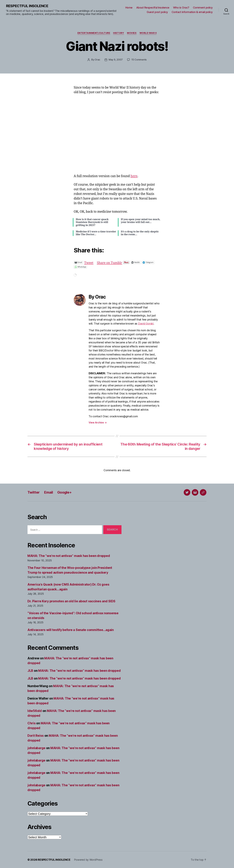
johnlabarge (36, 748)
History (119, 33)
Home (129, 8)
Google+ (64, 492)
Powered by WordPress (88, 860)
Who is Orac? (181, 8)
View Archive (98, 422)
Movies (132, 33)
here (134, 176)
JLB (30, 670)
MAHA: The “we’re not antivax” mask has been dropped (69, 556)
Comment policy (203, 8)
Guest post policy (157, 12)
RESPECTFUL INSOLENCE (27, 6)
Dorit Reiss (36, 735)
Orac (97, 60)
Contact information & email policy (192, 12)
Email (48, 492)
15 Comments (139, 60)
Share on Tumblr (109, 262)
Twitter (34, 492)
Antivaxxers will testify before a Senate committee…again (71, 630)
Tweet (89, 262)
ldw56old (35, 711)
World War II (148, 33)
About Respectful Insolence (153, 8)
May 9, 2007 (116, 60)
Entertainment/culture (94, 33)
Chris (32, 723)
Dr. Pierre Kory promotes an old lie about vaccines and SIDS (71, 601)
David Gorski (146, 323)
